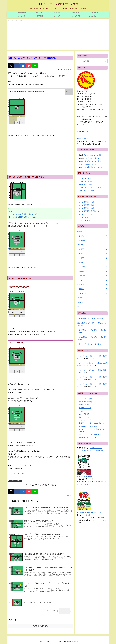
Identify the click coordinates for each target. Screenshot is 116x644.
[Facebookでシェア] (17, 66)
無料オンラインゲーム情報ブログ (90, 434)
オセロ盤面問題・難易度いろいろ (90, 211)
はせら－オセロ (84, 417)
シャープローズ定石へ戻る (16, 474)
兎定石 (19, 481)
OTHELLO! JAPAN (85, 408)
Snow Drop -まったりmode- (88, 426)
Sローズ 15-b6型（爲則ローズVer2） (24, 217)
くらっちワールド (85, 420)
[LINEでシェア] (35, 66)
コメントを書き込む (40, 626)
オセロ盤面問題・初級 (87, 202)
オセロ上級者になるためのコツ (94, 167)
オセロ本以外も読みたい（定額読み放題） (91, 450)
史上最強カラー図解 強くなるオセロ (89, 512)
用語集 (92, 298)
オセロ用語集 (84, 217)
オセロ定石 (12, 481)
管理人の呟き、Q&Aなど (87, 220)
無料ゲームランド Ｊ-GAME (88, 438)
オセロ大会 (92, 240)
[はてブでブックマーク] (23, 66)
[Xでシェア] (11, 66)
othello (92, 232)
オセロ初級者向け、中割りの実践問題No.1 (91, 319)
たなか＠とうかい (85, 414)
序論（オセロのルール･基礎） (93, 155)
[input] (92, 61)
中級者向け (92, 271)
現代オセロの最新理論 (84, 477)
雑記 (92, 307)
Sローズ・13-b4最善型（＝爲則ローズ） (25, 214)
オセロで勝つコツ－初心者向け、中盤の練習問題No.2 (92, 331)
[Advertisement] (58, 35)
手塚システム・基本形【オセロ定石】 (90, 344)
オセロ (81, 411)
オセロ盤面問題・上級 (87, 208)
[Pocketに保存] (29, 66)
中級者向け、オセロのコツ (92, 164)
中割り (93, 280)
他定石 (93, 249)
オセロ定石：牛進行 (86, 185)
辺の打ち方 (93, 293)
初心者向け (92, 276)
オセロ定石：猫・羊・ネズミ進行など (92, 188)
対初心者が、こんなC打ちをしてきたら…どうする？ (92, 324)
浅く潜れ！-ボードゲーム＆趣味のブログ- (93, 423)
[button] (106, 61)
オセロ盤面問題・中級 (87, 205)
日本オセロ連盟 (84, 405)
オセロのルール (92, 236)
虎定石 (93, 262)
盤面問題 (92, 302)
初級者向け (92, 285)
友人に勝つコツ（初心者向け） (94, 158)
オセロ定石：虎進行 (86, 182)
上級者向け (92, 267)
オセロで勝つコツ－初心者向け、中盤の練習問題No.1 (92, 338)
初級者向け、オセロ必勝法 (92, 161)
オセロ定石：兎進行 (86, 178)
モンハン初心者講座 (86, 399)
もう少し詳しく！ (96, 448)
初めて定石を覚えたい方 (87, 191)
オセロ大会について (86, 214)
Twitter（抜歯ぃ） (83, 139)
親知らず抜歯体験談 (86, 402)
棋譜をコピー (69, 92)
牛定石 (93, 258)
